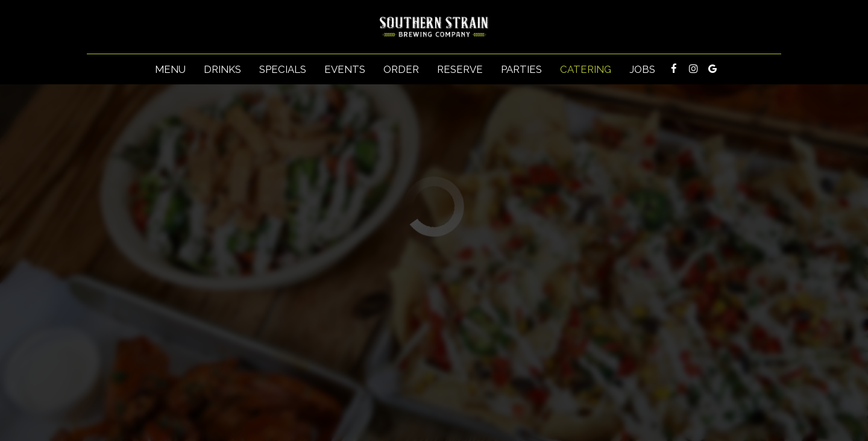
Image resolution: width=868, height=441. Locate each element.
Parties (521, 69)
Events (345, 69)
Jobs (642, 69)
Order (401, 69)
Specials (283, 69)
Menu (170, 69)
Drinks (222, 69)
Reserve (460, 69)
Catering (586, 69)
